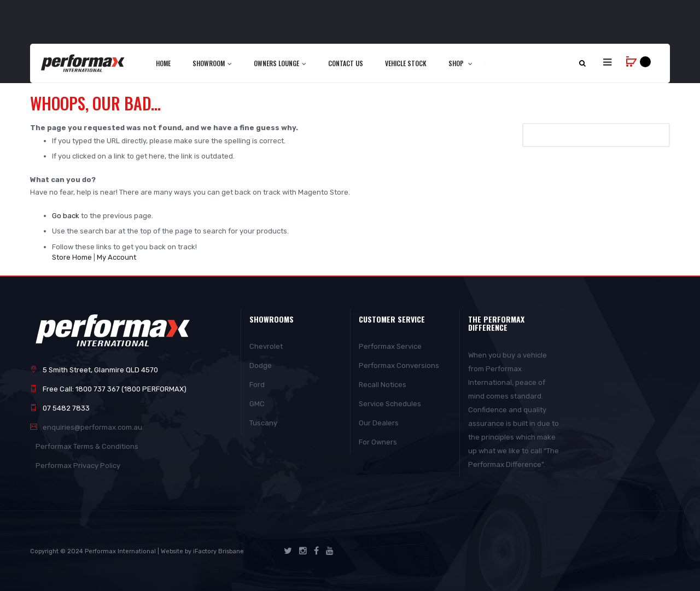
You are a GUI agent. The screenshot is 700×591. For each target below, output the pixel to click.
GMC (257, 404)
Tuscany (263, 423)
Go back (66, 216)
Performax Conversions (399, 365)
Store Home (72, 257)
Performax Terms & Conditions (87, 446)
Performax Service (390, 346)
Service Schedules (390, 404)
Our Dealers (379, 423)
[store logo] (83, 63)
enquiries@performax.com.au (92, 427)
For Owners (378, 442)
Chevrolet (266, 346)
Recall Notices (383, 385)
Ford (257, 385)
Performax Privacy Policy (78, 466)
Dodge (261, 365)
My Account (116, 257)
